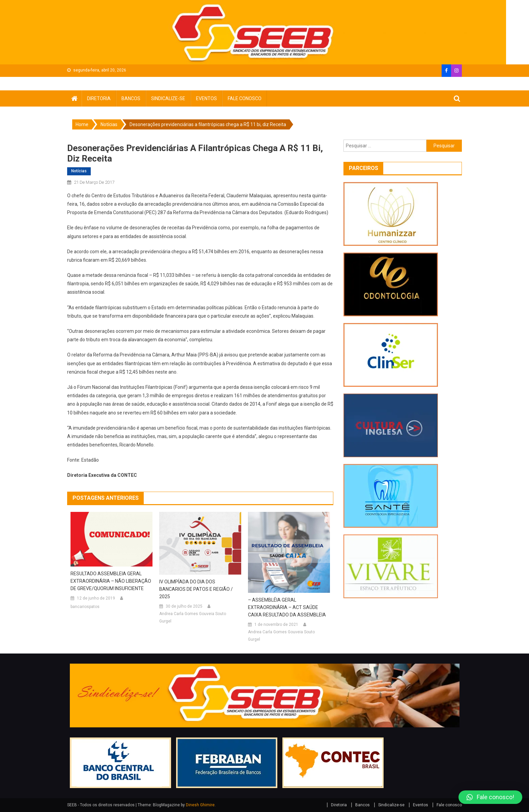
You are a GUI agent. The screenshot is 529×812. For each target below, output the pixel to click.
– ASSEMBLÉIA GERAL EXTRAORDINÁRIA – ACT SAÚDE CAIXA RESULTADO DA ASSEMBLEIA (287, 607)
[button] (490, 797)
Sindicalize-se (168, 98)
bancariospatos (85, 607)
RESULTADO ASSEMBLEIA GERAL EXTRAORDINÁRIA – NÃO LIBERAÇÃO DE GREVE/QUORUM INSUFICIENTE (111, 581)
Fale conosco (245, 98)
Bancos (131, 98)
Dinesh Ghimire (200, 805)
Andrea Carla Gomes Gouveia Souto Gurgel (193, 617)
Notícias (79, 171)
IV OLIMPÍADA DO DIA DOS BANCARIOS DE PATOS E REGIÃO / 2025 (196, 589)
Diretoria (99, 98)
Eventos (206, 98)
